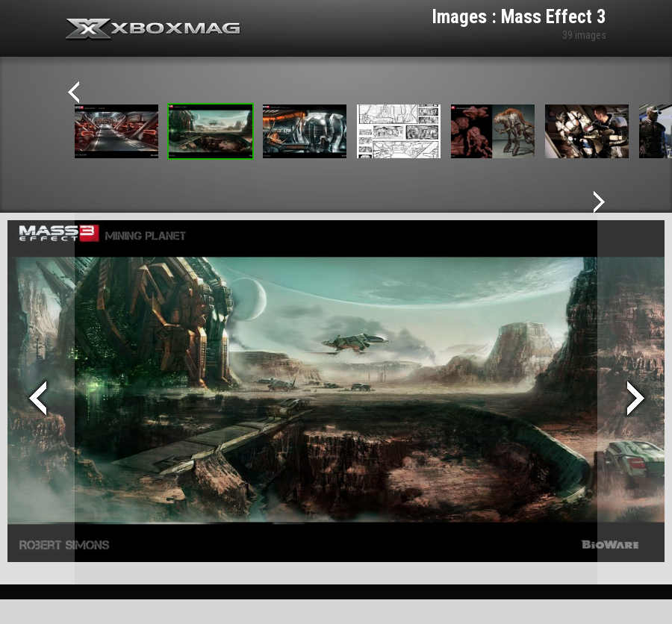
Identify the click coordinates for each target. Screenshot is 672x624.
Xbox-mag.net (153, 30)
